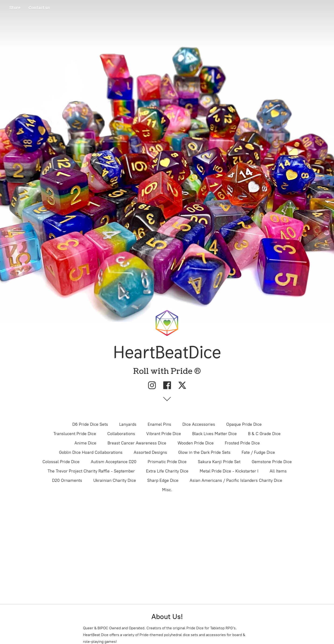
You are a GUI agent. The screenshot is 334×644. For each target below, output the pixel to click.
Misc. (167, 490)
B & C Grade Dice (264, 434)
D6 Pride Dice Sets (90, 424)
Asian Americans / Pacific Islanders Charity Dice (236, 480)
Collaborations (121, 434)
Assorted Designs (150, 452)
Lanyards (128, 424)
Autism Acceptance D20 (114, 462)
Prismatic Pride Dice (167, 462)
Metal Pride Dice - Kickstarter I (229, 471)
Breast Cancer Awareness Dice (137, 443)
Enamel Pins (159, 424)
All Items (278, 471)
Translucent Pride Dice (75, 434)
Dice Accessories (199, 424)
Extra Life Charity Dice (167, 471)
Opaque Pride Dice (244, 424)
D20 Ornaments (67, 480)
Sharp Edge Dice (163, 480)
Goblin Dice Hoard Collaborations (91, 452)
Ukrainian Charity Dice (115, 480)
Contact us (39, 8)
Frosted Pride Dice (242, 443)
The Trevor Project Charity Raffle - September (91, 471)
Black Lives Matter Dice (214, 434)
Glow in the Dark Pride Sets (204, 452)
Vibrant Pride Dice (164, 434)
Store (15, 8)
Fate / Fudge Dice (258, 452)
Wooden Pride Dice (196, 443)
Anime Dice (85, 443)
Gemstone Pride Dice (272, 462)
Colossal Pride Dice (61, 462)
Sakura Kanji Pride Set (219, 462)
